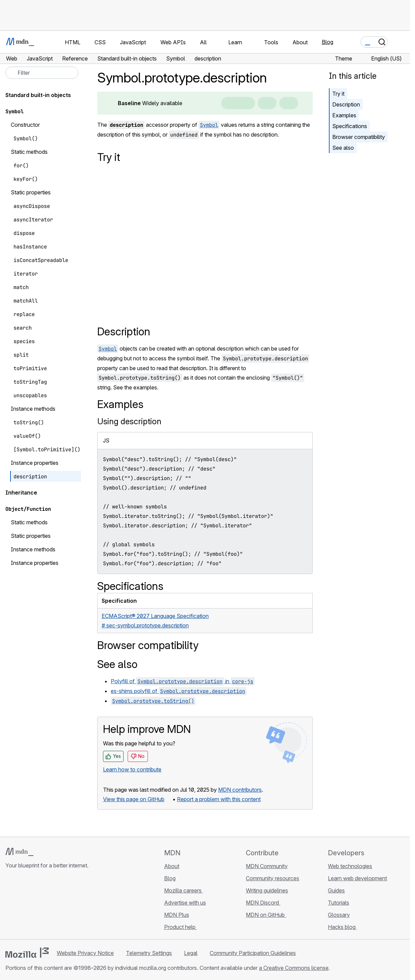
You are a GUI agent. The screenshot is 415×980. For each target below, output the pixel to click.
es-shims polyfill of (179, 691)
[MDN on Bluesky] (22, 906)
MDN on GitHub (266, 915)
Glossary (339, 915)
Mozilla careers (184, 890)
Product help (180, 927)
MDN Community (267, 866)
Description (346, 104)
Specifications (350, 126)
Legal (191, 953)
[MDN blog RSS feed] (58, 906)
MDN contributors (240, 790)
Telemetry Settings (149, 953)
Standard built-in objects (38, 95)
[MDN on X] (34, 906)
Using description (129, 421)
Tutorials (339, 903)
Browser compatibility (359, 137)
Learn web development (357, 878)
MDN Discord (263, 903)
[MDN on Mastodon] (46, 906)
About (172, 866)
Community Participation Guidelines (253, 953)
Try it (338, 94)
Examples (344, 115)
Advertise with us (185, 903)
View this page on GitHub (134, 799)
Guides (336, 890)
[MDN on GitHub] (9, 906)
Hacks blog (342, 927)
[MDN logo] (19, 852)
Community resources (273, 878)
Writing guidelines (267, 890)
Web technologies (350, 866)
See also (343, 148)
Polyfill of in (183, 681)
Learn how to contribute (132, 769)
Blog (328, 42)
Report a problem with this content (219, 799)
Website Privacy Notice (85, 953)
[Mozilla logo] (27, 953)
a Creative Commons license (294, 968)
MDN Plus (177, 915)
